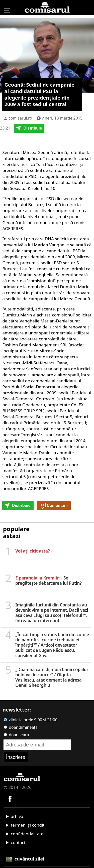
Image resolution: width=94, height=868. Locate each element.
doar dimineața (21, 727)
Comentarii (54, 506)
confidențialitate (27, 834)
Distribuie (29, 129)
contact (18, 842)
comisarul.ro (20, 118)
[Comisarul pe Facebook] (10, 798)
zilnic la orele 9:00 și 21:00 (31, 720)
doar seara (16, 735)
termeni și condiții (29, 825)
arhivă (17, 816)
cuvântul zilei (25, 859)
